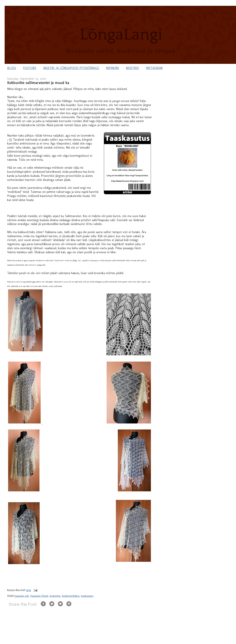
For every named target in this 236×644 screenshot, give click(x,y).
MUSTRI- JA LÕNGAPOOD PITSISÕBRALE (71, 68)
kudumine (55, 596)
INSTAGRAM (154, 68)
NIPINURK (112, 68)
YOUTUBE (30, 68)
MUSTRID (132, 68)
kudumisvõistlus (71, 596)
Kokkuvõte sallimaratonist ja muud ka (38, 83)
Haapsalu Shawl (39, 596)
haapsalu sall (22, 596)
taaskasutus (87, 596)
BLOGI (12, 68)
